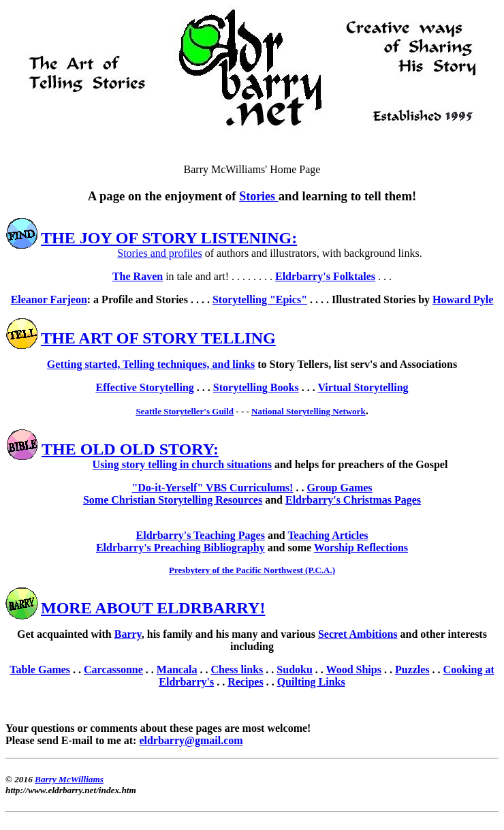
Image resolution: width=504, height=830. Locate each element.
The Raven (138, 276)
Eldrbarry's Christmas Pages (353, 500)
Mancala (177, 670)
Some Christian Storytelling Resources (173, 500)
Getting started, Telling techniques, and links (151, 364)
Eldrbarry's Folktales (325, 276)
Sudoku (295, 670)
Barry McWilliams (69, 779)
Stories (259, 196)
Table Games (40, 670)
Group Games (339, 488)
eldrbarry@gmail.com (191, 740)
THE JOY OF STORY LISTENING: (169, 238)
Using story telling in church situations (182, 464)
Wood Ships (354, 670)
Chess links (237, 670)
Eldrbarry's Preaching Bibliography (180, 548)
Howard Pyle (463, 299)
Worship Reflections (361, 548)
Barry (128, 634)
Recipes (245, 682)
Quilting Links (311, 682)
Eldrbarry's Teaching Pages (201, 535)
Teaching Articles (328, 535)
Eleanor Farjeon (49, 299)
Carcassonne (113, 670)
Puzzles (412, 670)
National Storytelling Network (309, 411)
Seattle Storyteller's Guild (185, 411)
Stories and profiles (159, 253)
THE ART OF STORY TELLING (158, 338)
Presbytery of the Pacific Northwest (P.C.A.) (252, 570)
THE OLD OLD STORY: (130, 449)
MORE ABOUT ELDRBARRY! (153, 608)
